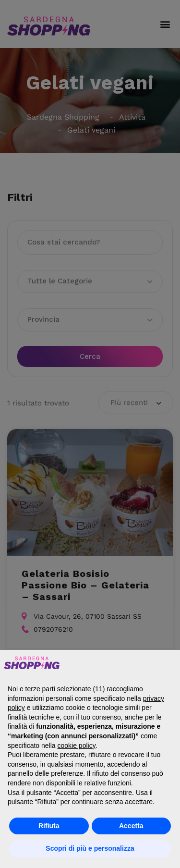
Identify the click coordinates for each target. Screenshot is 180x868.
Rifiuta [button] (49, 826)
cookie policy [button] (77, 746)
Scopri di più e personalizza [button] (90, 848)
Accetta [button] (131, 826)
